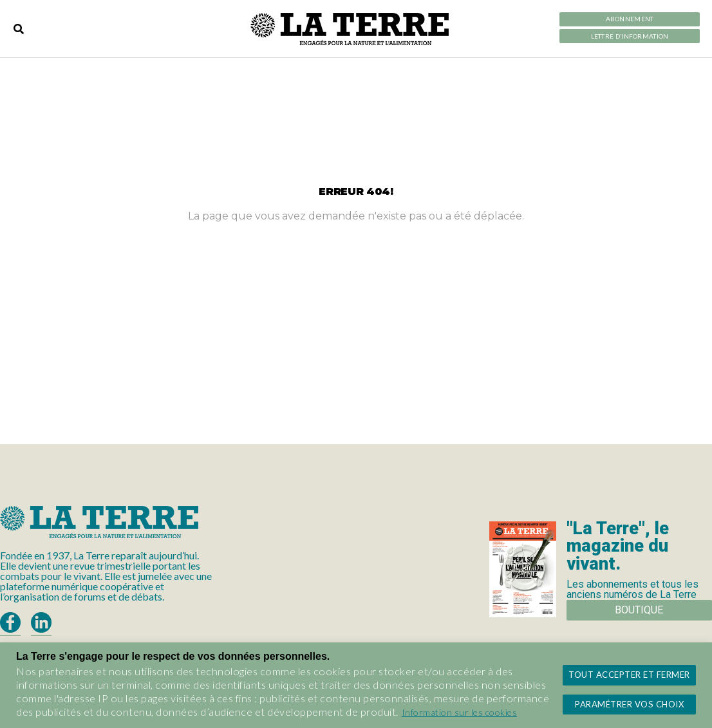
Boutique (639, 610)
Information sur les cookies (460, 712)
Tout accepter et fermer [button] (629, 675)
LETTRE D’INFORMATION (630, 36)
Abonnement (630, 19)
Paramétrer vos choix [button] (629, 704)
